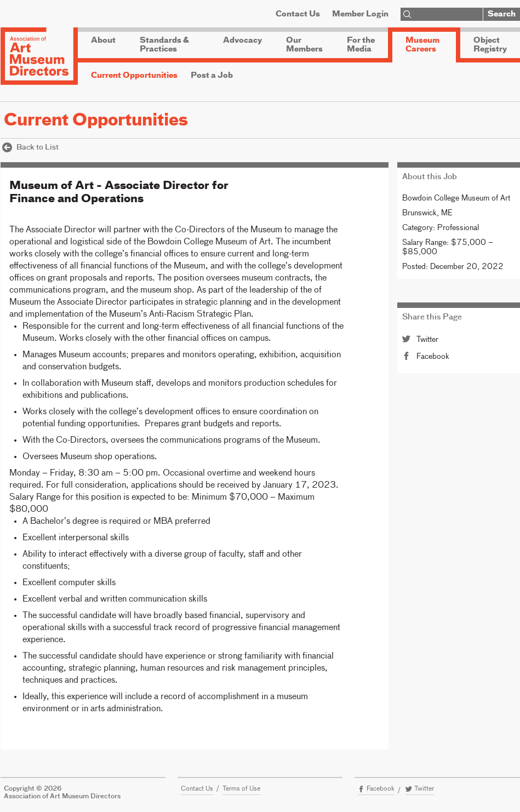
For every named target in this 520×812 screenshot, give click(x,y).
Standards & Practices (164, 45)
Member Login (360, 14)
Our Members (304, 45)
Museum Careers (422, 45)
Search (502, 14)
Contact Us (298, 14)
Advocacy (242, 41)
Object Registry (490, 45)
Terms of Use (241, 789)
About (103, 41)
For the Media (361, 45)
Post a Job (212, 76)
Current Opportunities (134, 76)
